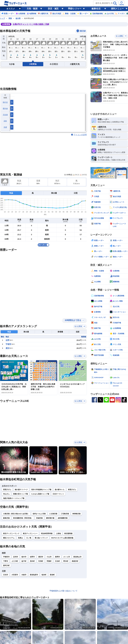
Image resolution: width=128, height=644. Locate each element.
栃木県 (18, 18)
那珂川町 (6, 566)
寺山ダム (6, 494)
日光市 (6, 575)
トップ (2, 18)
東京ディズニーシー (30, 534)
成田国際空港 (63, 518)
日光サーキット (58, 494)
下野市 (6, 561)
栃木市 (24, 557)
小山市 (49, 557)
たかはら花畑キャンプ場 (40, 494)
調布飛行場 (50, 518)
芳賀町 (49, 561)
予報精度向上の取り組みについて (63, 591)
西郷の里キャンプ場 (20, 494)
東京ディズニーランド (11, 534)
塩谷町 (44, 575)
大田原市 (15, 575)
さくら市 (67, 557)
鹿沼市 (41, 557)
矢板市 (24, 575)
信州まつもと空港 (39, 514)
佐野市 (32, 557)
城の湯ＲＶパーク (21, 490)
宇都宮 (8, 344)
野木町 (66, 561)
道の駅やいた (60, 490)
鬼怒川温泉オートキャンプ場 (14, 498)
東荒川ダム (72, 490)
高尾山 (20, 538)
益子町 (24, 561)
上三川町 (15, 561)
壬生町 (57, 561)
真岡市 (57, 557)
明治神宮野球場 (47, 534)
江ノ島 (29, 538)
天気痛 (5, 115)
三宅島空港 (65, 514)
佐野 (7, 340)
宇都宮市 (6, 557)
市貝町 (41, 561)
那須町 (52, 575)
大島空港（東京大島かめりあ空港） (16, 514)
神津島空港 (76, 514)
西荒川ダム (7, 490)
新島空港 (6, 518)
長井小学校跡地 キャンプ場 (41, 490)
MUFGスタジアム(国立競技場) (62, 538)
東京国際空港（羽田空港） (23, 518)
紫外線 (5, 108)
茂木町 (32, 561)
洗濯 (5, 127)
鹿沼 (7, 348)
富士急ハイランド (41, 538)
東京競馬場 (68, 534)
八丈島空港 (53, 514)
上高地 (58, 534)
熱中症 (5, 102)
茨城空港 (39, 518)
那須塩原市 (34, 575)
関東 (10, 18)
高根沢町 (75, 561)
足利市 (16, 557)
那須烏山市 (77, 557)
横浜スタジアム (9, 538)
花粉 (5, 121)
